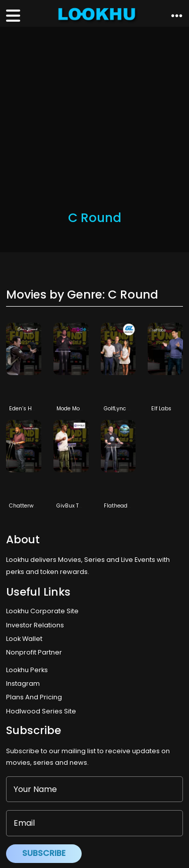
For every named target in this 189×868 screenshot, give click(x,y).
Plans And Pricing (34, 697)
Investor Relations (35, 625)
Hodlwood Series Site (41, 711)
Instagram (23, 683)
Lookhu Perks (27, 670)
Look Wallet (24, 639)
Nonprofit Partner (34, 652)
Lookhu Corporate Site (44, 611)
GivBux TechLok (77, 506)
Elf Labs (161, 409)
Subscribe (44, 853)
